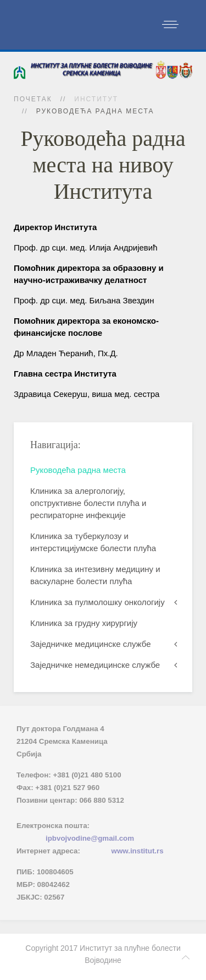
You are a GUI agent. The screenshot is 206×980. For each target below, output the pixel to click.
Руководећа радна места (78, 470)
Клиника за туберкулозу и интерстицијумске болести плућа (93, 542)
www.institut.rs (138, 851)
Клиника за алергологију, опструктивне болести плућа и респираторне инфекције (88, 503)
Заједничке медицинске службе (91, 644)
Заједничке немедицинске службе (95, 665)
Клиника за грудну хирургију (84, 623)
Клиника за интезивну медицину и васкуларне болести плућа (95, 575)
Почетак (33, 99)
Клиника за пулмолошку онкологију (98, 602)
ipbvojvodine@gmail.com (90, 838)
